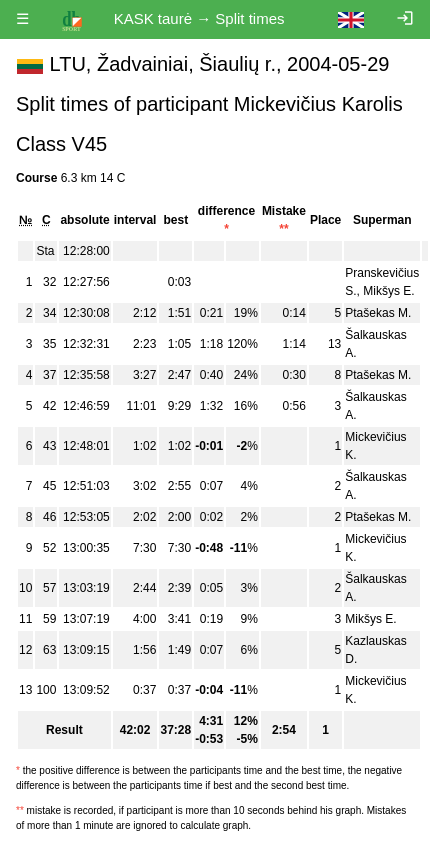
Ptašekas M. (378, 313)
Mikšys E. (388, 291)
